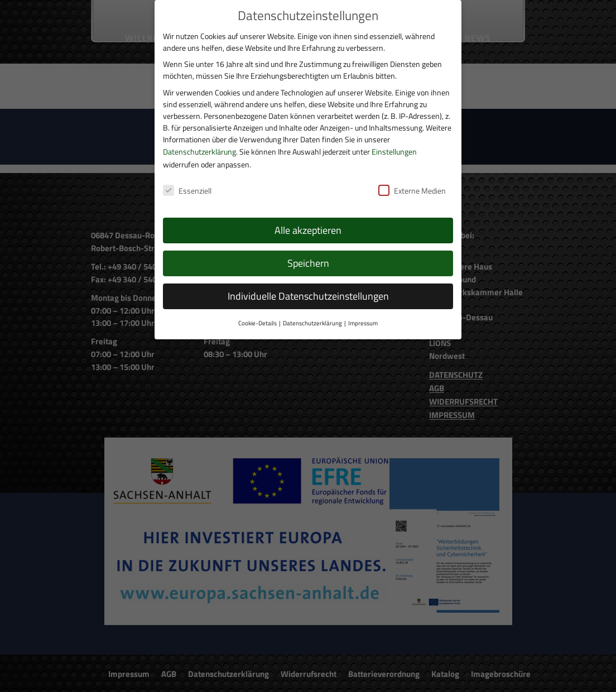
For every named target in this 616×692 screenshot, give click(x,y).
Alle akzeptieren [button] (308, 217)
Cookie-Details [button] (258, 310)
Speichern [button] (308, 250)
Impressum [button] (363, 310)
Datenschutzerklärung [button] (312, 310)
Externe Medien (412, 177)
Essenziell (187, 177)
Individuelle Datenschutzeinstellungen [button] (308, 283)
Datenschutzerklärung (199, 138)
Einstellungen (394, 138)
